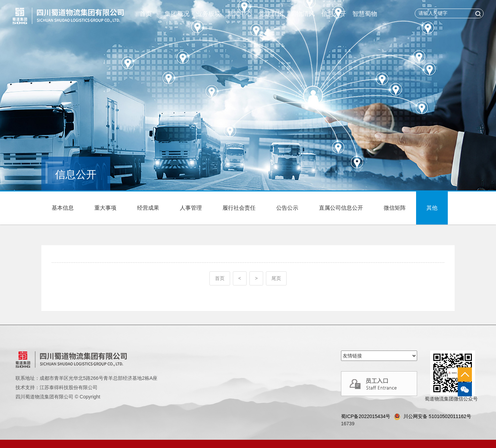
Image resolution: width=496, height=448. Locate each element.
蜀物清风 (302, 14)
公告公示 (287, 208)
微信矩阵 (395, 208)
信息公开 (334, 14)
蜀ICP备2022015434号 (366, 416)
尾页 (276, 278)
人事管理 (191, 208)
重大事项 (105, 208)
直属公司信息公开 (341, 208)
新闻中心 (240, 14)
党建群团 (271, 14)
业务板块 (208, 14)
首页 (146, 14)
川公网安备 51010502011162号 (432, 417)
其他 (432, 208)
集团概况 (177, 14)
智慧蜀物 (365, 14)
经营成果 (148, 208)
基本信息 (63, 208)
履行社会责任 (239, 208)
